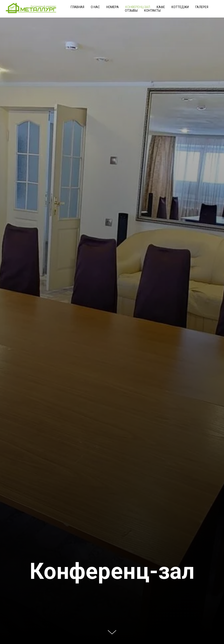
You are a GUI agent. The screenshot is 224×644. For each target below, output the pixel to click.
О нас (95, 7)
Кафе (161, 7)
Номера (113, 7)
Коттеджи (180, 7)
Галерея (202, 7)
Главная (77, 7)
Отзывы (131, 11)
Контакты (152, 11)
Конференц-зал (138, 7)
